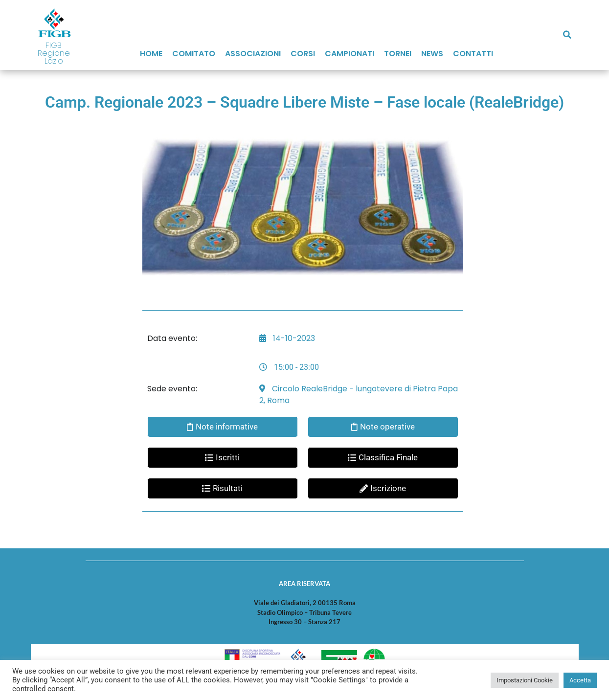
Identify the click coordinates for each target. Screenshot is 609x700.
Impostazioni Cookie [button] (525, 680)
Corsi (303, 54)
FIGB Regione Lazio (54, 53)
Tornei (398, 54)
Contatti (473, 54)
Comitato (194, 54)
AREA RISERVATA (304, 584)
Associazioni (253, 54)
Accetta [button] (580, 680)
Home (151, 54)
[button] (567, 35)
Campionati (350, 54)
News (432, 54)
